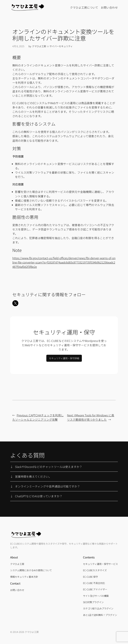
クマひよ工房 (39, 46)
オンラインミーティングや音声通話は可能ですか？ (47, 486)
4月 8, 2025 (18, 46)
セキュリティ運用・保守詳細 (64, 358)
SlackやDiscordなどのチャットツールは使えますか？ (49, 467)
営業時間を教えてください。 (33, 477)
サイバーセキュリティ (61, 46)
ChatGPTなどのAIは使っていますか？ (39, 496)
